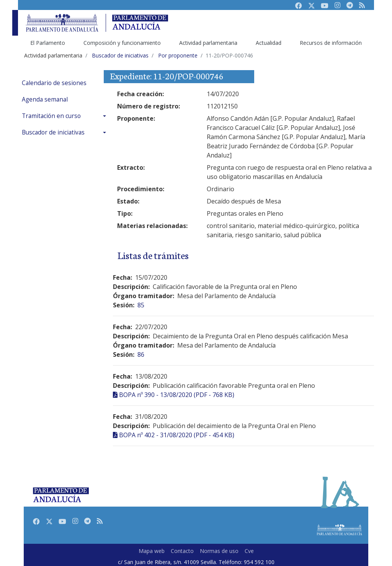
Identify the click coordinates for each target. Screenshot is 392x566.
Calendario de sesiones (54, 83)
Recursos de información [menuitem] (331, 43)
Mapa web (152, 551)
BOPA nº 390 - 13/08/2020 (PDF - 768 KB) (177, 395)
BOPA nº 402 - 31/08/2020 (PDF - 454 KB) (177, 435)
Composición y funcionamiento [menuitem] (122, 43)
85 (141, 305)
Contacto (182, 551)
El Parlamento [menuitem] (48, 43)
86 (141, 354)
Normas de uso (219, 551)
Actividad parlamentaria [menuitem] (208, 43)
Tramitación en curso (51, 116)
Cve (249, 551)
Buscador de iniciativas (53, 132)
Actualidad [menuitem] (269, 43)
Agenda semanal (45, 99)
